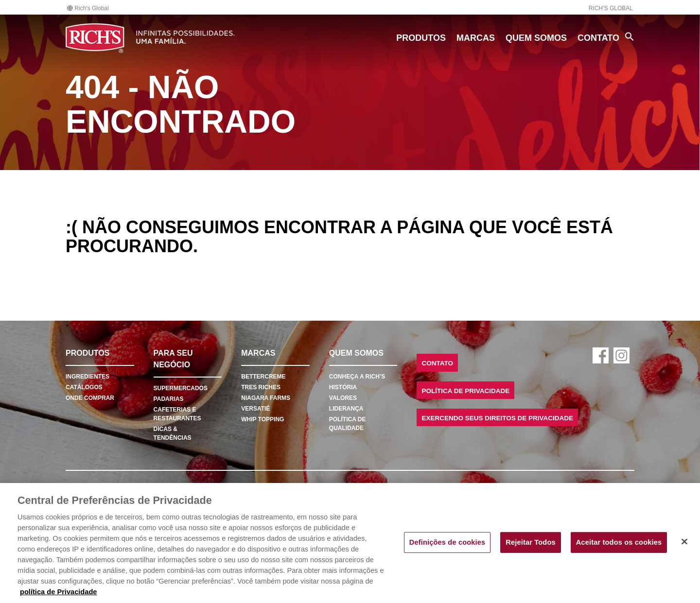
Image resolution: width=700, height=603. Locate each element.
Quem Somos (536, 38)
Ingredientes (87, 377)
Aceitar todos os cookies (619, 542)
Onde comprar (90, 398)
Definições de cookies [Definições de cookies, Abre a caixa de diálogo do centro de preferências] (447, 542)
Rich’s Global (611, 8)
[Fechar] (684, 542)
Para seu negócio (173, 359)
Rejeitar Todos (531, 542)
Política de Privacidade (465, 391)
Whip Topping (262, 419)
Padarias (169, 399)
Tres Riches (261, 387)
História (343, 387)
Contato (598, 38)
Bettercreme (263, 377)
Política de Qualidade (348, 424)
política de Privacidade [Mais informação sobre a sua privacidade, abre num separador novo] (59, 592)
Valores (343, 398)
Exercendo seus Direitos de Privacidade (497, 418)
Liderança (346, 409)
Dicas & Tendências (173, 433)
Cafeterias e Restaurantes (177, 414)
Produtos (421, 38)
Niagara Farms (266, 398)
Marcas (476, 38)
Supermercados (181, 388)
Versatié (255, 409)
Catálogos (84, 387)
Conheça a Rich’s (357, 377)
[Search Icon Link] (630, 36)
